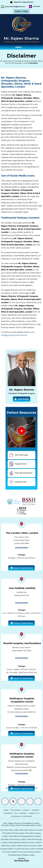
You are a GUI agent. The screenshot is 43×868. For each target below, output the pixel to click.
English (18, 11)
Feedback (8, 813)
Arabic (25, 11)
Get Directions (22, 548)
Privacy (26, 810)
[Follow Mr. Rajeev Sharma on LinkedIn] (21, 801)
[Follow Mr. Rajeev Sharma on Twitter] (13, 801)
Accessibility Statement (22, 816)
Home (6, 810)
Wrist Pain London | (9, 846)
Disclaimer (16, 810)
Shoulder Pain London (10, 830)
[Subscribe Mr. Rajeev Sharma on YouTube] (38, 801)
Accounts (35, 6)
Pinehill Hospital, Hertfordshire (22, 643)
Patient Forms (18, 464)
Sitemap (35, 810)
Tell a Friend (20, 813)
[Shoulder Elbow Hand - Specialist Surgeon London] (22, 24)
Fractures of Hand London (29, 852)
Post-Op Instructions (21, 473)
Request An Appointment (21, 2)
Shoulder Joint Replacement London (25, 836)
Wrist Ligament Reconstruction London (25, 843)
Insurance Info (18, 482)
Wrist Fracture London (27, 846)
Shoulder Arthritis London (14, 833)
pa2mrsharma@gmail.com (15, 7)
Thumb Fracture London (25, 849)
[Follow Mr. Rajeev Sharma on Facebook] (5, 801)
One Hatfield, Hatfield (22, 588)
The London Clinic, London (22, 533)
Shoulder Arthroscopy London (13, 839)
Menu (21, 47)
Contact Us (33, 813)
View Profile (22, 399)
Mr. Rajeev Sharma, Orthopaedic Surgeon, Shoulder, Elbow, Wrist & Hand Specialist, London (22, 824)
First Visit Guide (18, 455)
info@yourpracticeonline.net (14, 335)
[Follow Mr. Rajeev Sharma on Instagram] (30, 801)
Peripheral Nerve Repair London (22, 855)
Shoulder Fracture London (31, 830)
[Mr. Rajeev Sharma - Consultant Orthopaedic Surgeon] (21, 39)
